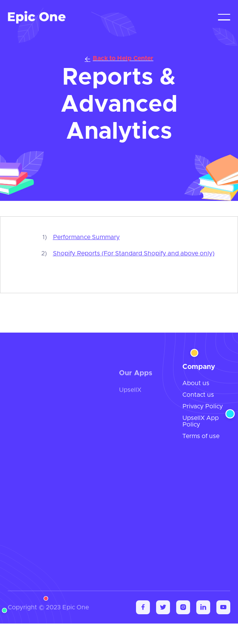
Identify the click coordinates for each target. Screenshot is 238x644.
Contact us (198, 395)
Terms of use (201, 436)
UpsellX (130, 393)
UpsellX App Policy (201, 421)
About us (196, 383)
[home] (37, 17)
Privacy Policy (203, 406)
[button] (224, 17)
